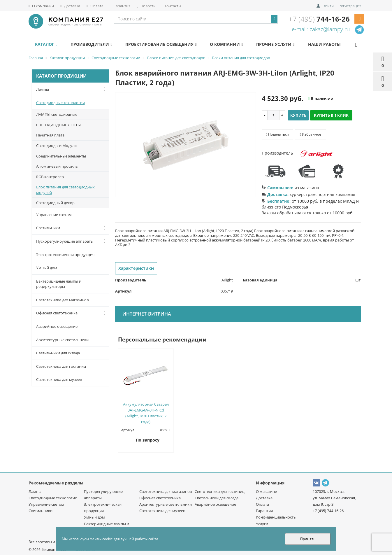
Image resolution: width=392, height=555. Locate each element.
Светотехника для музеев (59, 379)
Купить (298, 115)
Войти (328, 6)
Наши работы (339, 44)
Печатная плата (50, 135)
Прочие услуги (287, 44)
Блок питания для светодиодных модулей (65, 190)
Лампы (72, 89)
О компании (41, 6)
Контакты (172, 6)
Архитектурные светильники (62, 340)
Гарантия (120, 6)
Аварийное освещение (57, 326)
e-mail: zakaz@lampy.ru (321, 29)
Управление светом (72, 215)
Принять (308, 539)
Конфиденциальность (276, 517)
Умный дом (72, 268)
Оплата (95, 6)
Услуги (262, 524)
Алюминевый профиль (57, 166)
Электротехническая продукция (72, 255)
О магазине (266, 491)
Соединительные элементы (61, 156)
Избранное (310, 134)
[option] (186, 145)
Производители (95, 44)
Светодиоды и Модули (56, 146)
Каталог (48, 44)
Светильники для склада (58, 353)
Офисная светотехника (72, 313)
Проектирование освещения (168, 44)
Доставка (70, 6)
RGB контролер (50, 177)
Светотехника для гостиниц (61, 366)
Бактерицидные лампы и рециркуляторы (59, 284)
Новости (146, 6)
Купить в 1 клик (331, 115)
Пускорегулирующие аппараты (72, 241)
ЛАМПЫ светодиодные (57, 114)
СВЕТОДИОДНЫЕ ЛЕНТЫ (58, 125)
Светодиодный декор (55, 203)
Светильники (72, 228)
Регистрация (350, 6)
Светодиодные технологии (72, 103)
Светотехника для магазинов (72, 300)
